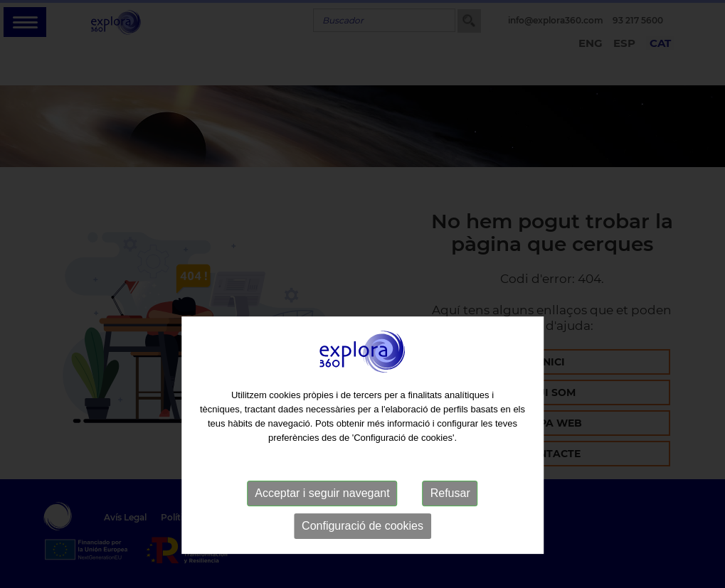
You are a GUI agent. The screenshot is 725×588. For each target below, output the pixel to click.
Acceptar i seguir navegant (322, 517)
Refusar (450, 517)
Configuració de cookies (362, 550)
